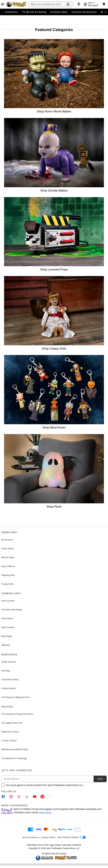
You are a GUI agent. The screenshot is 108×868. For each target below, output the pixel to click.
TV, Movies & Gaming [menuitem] (34, 12)
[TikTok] (27, 797)
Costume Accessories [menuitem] (84, 12)
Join (100, 779)
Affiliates (6, 645)
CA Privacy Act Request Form (15, 697)
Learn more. (45, 812)
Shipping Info (8, 575)
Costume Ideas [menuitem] (59, 12)
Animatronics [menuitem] (10, 12)
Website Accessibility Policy (15, 749)
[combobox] (46, 4)
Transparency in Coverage (14, 758)
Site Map (6, 671)
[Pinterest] (42, 797)
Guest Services (9, 662)
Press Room (7, 618)
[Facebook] (3, 797)
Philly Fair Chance (10, 732)
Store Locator (8, 601)
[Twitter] (19, 797)
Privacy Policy (48, 837)
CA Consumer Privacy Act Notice (17, 714)
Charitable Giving (10, 679)
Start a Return (8, 566)
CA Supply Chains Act (12, 723)
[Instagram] (11, 797)
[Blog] (50, 797)
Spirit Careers (8, 627)
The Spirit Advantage (12, 610)
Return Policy (8, 557)
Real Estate (7, 636)
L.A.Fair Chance (9, 740)
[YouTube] (35, 797)
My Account (7, 540)
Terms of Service (31, 837)
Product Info (8, 584)
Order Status (8, 548)
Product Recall (8, 688)
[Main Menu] (3, 4)
